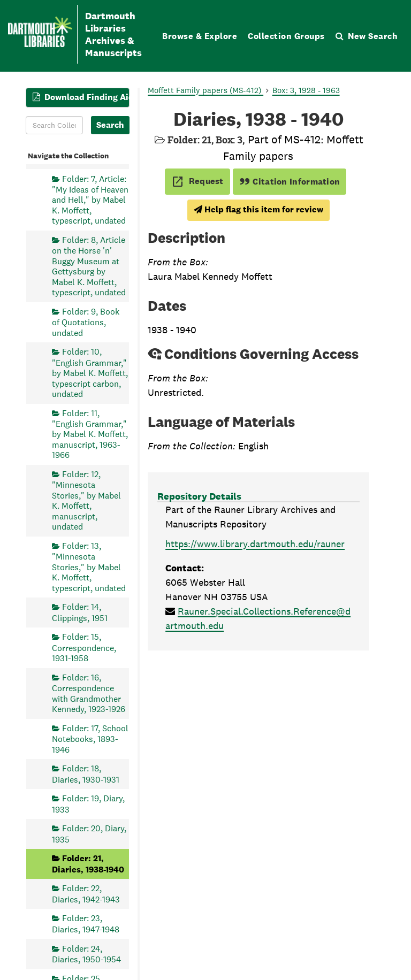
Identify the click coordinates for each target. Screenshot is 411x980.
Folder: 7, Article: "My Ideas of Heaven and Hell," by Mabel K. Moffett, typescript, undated (90, 200)
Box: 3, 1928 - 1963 (306, 90)
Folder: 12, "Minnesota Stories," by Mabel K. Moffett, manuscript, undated (86, 500)
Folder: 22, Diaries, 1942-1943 (86, 894)
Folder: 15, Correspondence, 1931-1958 (84, 648)
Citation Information (290, 182)
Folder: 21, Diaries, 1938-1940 (88, 864)
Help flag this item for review (258, 209)
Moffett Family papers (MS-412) (205, 90)
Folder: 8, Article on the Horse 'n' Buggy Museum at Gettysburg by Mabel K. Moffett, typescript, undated (89, 266)
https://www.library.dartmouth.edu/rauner (255, 544)
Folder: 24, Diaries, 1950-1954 (86, 954)
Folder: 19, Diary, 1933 (88, 804)
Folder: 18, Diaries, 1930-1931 (86, 774)
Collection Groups (286, 36)
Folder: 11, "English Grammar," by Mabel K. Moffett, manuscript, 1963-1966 (90, 434)
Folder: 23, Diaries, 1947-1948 (86, 924)
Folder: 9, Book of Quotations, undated (86, 322)
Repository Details (199, 496)
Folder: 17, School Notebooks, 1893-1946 (90, 739)
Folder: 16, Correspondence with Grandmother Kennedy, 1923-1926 (89, 693)
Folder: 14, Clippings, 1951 (80, 612)
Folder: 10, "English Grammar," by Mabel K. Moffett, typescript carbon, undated (90, 373)
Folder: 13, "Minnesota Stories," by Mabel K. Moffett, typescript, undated (89, 567)
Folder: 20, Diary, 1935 (89, 834)
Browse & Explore (200, 36)
